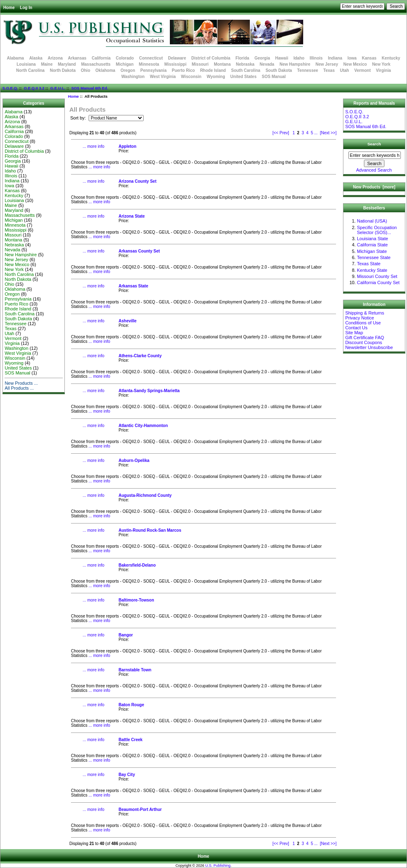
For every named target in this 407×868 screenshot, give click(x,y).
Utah (345, 70)
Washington (133, 77)
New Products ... (21, 383)
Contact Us (356, 328)
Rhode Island (213, 70)
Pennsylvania (153, 70)
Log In (26, 8)
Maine (47, 64)
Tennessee (308, 70)
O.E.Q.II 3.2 (34, 88)
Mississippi (176, 64)
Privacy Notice (359, 318)
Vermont (363, 70)
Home (9, 8)
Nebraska (245, 64)
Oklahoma (105, 70)
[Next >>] (328, 133)
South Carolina (246, 70)
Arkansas (77, 58)
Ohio (86, 70)
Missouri (200, 64)
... (316, 133)
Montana (222, 64)
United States (243, 77)
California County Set (378, 282)
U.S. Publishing (218, 866)
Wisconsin (191, 77)
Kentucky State (372, 270)
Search (374, 144)
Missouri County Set (377, 276)
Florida (242, 58)
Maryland (67, 64)
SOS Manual (274, 77)
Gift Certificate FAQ (365, 338)
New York (381, 64)
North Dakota (63, 70)
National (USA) (372, 221)
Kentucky (391, 58)
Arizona (55, 58)
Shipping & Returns (365, 313)
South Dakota (279, 70)
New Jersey (327, 64)
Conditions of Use (363, 323)
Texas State (369, 264)
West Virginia (163, 77)
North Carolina (30, 70)
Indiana (335, 58)
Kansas (369, 58)
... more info (94, 146)
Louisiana (26, 64)
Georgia (262, 58)
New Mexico (355, 64)
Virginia (383, 70)
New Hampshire (295, 64)
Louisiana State (373, 239)
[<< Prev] (281, 133)
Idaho (299, 58)
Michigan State (372, 251)
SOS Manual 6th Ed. (90, 88)
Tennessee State (374, 257)
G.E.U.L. (58, 88)
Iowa (352, 58)
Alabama (16, 58)
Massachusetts (96, 64)
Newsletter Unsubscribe (369, 347)
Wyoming (216, 77)
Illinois (316, 58)
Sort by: (79, 118)
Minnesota (149, 64)
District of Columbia (211, 58)
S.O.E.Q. (10, 88)
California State (372, 245)
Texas (329, 70)
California (101, 58)
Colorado (125, 58)
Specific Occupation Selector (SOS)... (377, 230)
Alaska (36, 58)
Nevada (267, 64)
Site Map (354, 333)
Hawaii (282, 58)
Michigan (125, 64)
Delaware (177, 58)
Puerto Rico (183, 70)
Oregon (128, 70)
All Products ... (19, 388)
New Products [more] (374, 187)
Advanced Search (374, 170)
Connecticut (151, 58)
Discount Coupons (364, 342)
